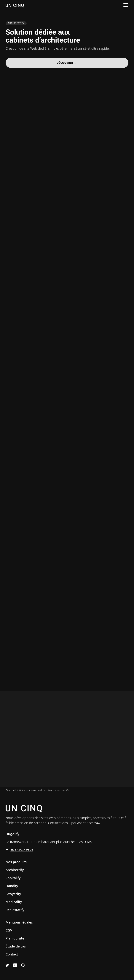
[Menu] (126, 5)
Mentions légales (19, 922)
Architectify (15, 870)
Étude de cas (16, 946)
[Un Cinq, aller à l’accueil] (15, 5)
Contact (12, 954)
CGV (9, 930)
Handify (12, 886)
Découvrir (65, 64)
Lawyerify (13, 894)
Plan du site (15, 938)
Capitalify (13, 878)
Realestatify (15, 910)
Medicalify (14, 902)
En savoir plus (22, 850)
